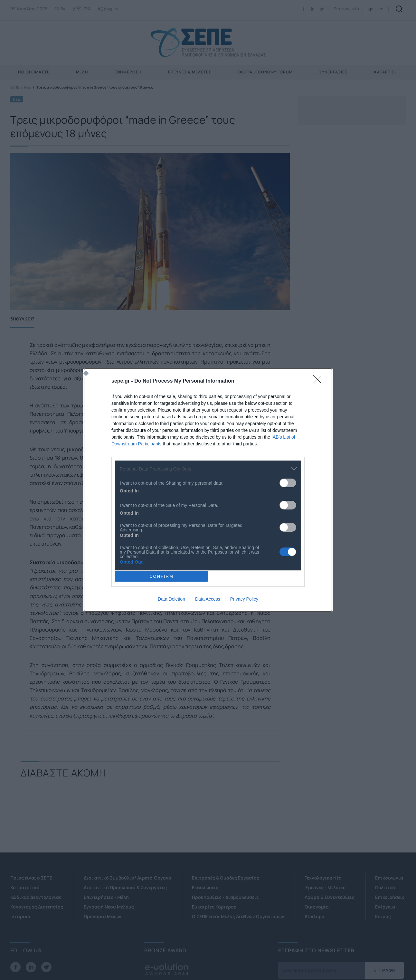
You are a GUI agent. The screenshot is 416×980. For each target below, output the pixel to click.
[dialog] (208, 490)
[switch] (288, 483)
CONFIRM (161, 576)
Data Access (208, 599)
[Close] (319, 381)
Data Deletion (171, 599)
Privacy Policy (244, 599)
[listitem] (208, 469)
